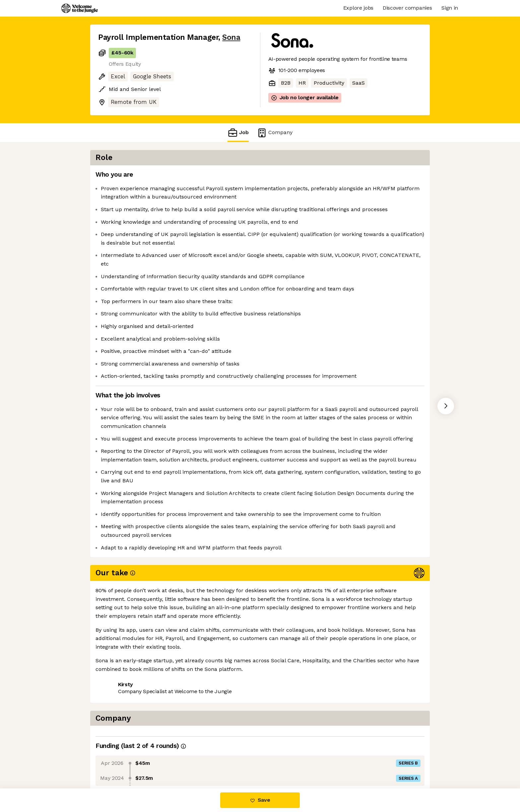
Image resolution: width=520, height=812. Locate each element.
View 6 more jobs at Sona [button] (178, 760)
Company (275, 133)
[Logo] (80, 8)
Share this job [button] (116, 760)
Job (238, 133)
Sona (231, 37)
